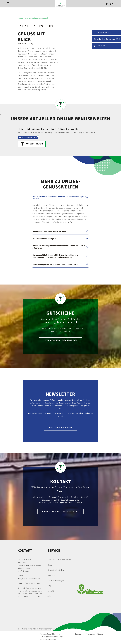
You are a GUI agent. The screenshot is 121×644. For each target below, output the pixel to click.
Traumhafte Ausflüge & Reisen (33, 18)
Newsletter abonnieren (60, 428)
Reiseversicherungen (56, 580)
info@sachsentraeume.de (29, 579)
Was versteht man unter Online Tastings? (49, 231)
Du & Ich (46, 18)
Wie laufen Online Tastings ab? (45, 239)
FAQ (49, 586)
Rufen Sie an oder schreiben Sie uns (60, 512)
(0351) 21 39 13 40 (33, 583)
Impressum (80, 634)
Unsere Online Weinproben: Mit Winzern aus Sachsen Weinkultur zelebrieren (59, 247)
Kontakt (51, 591)
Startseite (21, 18)
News (50, 565)
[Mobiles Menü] (8, 3)
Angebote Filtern (32, 143)
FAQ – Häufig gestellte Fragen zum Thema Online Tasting (56, 264)
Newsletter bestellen (56, 570)
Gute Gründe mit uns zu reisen (59, 560)
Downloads (52, 575)
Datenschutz (90, 634)
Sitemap (100, 634)
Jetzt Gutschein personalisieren (60, 340)
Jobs (49, 596)
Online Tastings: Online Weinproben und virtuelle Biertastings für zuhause (59, 198)
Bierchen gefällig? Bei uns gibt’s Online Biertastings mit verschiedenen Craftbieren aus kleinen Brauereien (55, 256)
